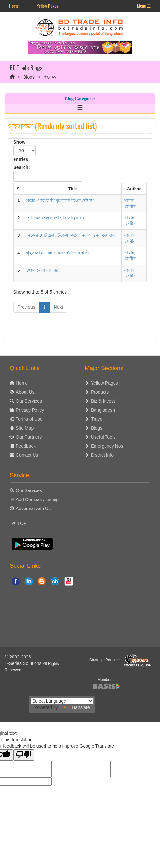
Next (59, 307)
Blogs (29, 77)
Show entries (25, 151)
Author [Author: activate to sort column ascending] (134, 189)
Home (14, 6)
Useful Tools (103, 437)
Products (100, 392)
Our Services (29, 401)
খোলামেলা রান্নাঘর (42, 270)
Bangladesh (103, 410)
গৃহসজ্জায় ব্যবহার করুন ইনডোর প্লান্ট (57, 253)
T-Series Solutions (24, 663)
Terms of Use (29, 419)
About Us (25, 392)
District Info (102, 455)
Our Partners (29, 437)
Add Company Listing (37, 499)
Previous (26, 307)
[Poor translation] (24, 755)
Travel (97, 419)
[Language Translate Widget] (62, 701)
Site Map (25, 428)
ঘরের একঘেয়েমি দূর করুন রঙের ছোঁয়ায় (60, 200)
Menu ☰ (144, 6)
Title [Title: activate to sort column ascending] (73, 189)
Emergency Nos (107, 446)
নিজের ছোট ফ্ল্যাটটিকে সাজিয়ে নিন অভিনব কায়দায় (71, 235)
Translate (75, 707)
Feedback (26, 446)
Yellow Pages (48, 6)
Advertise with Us (33, 509)
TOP (19, 523)
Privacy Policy (30, 410)
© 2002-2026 (18, 657)
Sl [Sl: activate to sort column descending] (19, 189)
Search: (48, 173)
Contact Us (27, 455)
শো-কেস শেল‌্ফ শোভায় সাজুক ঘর (55, 218)
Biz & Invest (103, 401)
